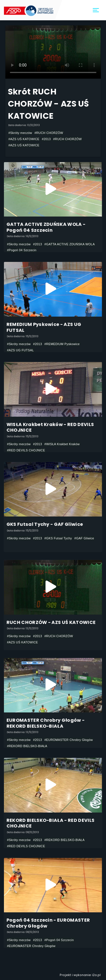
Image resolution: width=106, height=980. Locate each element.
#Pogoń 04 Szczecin (22, 250)
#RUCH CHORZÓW (49, 133)
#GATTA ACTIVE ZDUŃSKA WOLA (70, 244)
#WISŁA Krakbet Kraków (62, 444)
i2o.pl (96, 975)
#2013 (46, 139)
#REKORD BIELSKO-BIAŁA (27, 746)
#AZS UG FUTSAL (20, 350)
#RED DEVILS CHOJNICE (26, 450)
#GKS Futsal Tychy (58, 538)
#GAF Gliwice (84, 538)
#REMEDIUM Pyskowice (62, 344)
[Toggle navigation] (96, 10)
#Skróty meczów (20, 133)
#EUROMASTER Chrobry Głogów (69, 740)
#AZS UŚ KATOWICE (24, 139)
